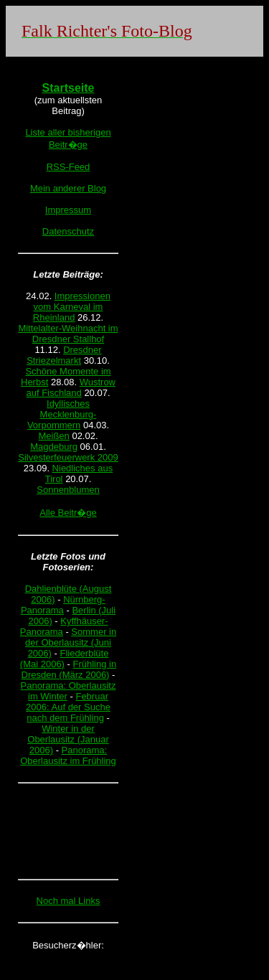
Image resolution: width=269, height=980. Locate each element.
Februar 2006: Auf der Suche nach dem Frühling (68, 707)
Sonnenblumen (68, 490)
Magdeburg (54, 447)
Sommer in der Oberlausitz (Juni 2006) (71, 642)
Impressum (68, 210)
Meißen (53, 436)
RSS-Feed (69, 167)
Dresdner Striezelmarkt (64, 355)
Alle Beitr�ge (68, 513)
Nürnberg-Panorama (63, 605)
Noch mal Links (69, 901)
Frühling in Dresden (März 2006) (69, 669)
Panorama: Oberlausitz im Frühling (68, 755)
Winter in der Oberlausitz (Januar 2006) (68, 739)
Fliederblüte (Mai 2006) (65, 659)
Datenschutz (68, 231)
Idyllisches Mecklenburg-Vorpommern (62, 414)
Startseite (69, 88)
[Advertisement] (68, 831)
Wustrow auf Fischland (71, 387)
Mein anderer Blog (68, 188)
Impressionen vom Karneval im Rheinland (72, 307)
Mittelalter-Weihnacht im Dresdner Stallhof (68, 334)
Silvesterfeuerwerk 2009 (68, 457)
